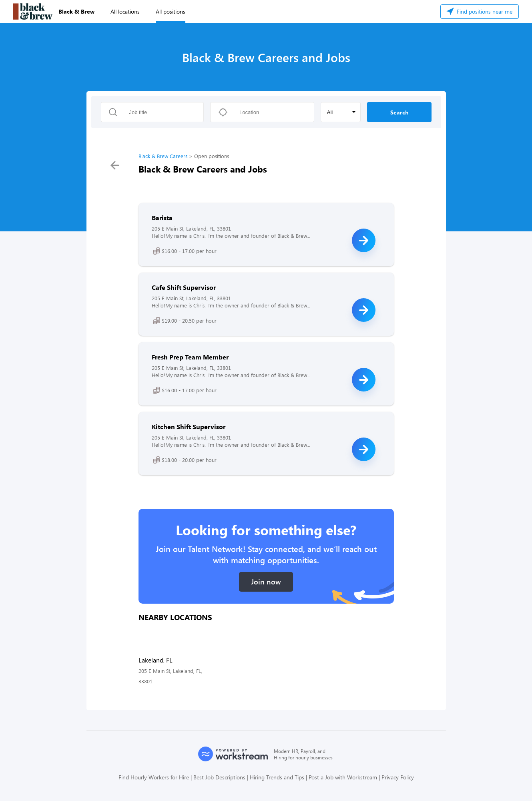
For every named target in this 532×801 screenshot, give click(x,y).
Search (399, 112)
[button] (341, 112)
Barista (162, 218)
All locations (125, 11)
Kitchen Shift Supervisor (189, 427)
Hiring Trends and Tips (277, 777)
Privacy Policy (398, 777)
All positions (171, 11)
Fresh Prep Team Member (190, 357)
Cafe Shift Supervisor (184, 287)
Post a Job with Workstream (343, 777)
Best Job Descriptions (219, 777)
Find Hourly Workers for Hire (154, 777)
